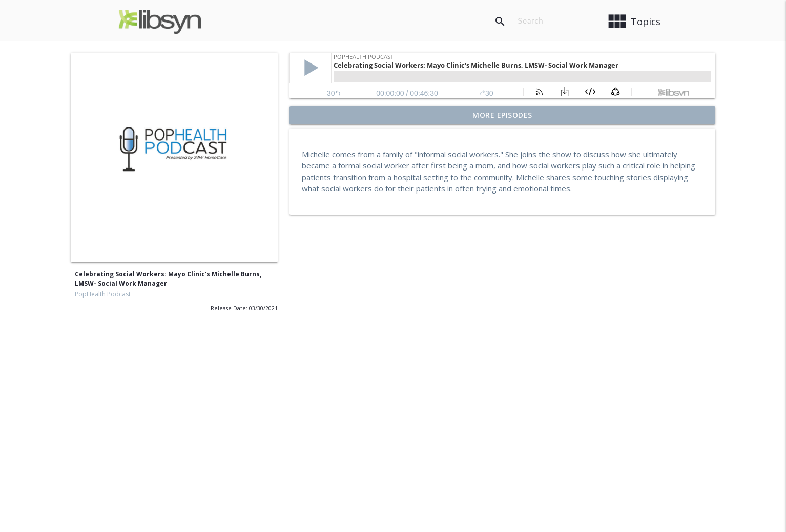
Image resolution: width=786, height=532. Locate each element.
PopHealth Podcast (103, 294)
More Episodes (502, 115)
